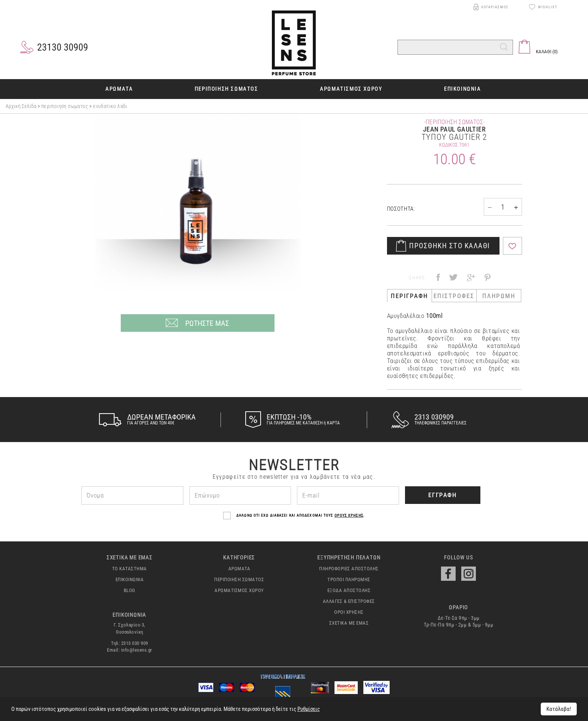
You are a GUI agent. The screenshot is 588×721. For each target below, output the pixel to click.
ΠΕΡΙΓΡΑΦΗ (409, 296)
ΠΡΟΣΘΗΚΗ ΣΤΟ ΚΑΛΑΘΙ (450, 246)
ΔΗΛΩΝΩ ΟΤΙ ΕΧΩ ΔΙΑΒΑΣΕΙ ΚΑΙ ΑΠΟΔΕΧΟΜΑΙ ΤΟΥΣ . (294, 516)
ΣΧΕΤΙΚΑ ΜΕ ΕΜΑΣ (349, 623)
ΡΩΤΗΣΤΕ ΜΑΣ (207, 323)
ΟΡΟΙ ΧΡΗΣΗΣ (349, 612)
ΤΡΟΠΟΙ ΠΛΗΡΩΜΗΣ (349, 580)
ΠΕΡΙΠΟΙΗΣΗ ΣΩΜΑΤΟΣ (65, 106)
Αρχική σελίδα (22, 106)
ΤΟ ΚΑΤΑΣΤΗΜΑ (130, 569)
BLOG (130, 591)
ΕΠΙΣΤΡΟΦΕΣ (454, 296)
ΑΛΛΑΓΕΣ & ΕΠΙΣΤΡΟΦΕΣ (349, 601)
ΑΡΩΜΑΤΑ (239, 569)
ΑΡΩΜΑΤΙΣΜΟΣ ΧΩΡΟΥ (239, 591)
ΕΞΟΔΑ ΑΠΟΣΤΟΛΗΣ (349, 591)
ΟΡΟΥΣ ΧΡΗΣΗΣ (349, 515)
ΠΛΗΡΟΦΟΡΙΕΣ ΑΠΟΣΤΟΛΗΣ (349, 569)
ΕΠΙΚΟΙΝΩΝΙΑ (130, 580)
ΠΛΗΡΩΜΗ (499, 296)
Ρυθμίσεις (309, 709)
